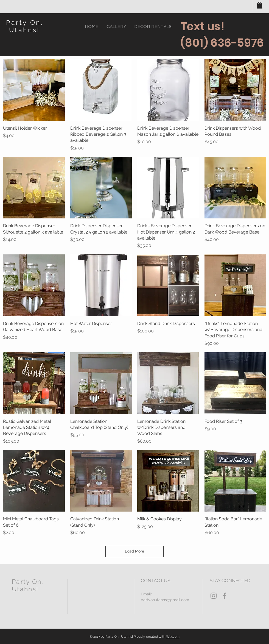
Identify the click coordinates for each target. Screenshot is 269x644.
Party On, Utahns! (25, 26)
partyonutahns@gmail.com (165, 600)
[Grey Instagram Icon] (214, 596)
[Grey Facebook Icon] (225, 596)
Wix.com (173, 637)
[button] (260, 5)
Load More (134, 551)
